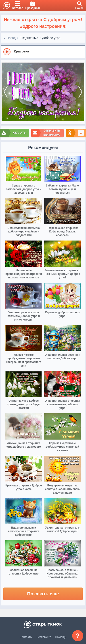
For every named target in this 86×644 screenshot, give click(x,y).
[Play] (7, 52)
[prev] (6, 92)
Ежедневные (29, 38)
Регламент (44, 637)
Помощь (61, 637)
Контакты (26, 637)
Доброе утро (51, 38)
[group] (43, 52)
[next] (80, 92)
